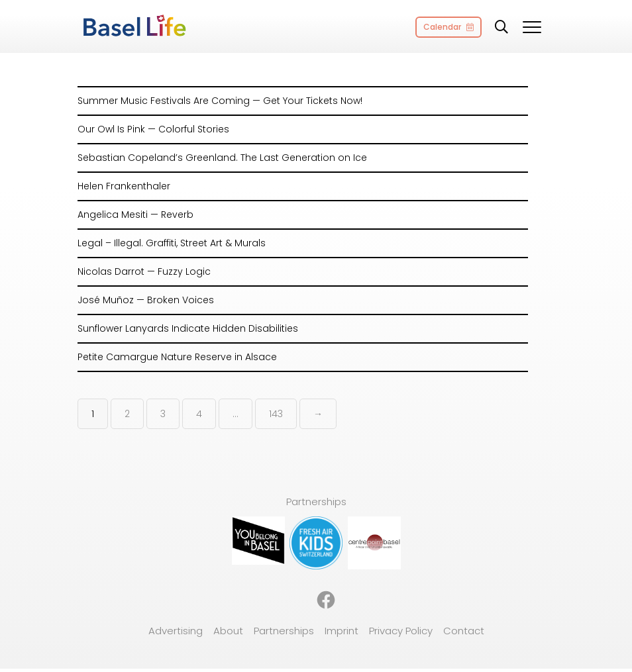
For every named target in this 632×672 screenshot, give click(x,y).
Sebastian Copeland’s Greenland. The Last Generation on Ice (222, 158)
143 (276, 414)
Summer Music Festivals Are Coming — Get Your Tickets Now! (220, 101)
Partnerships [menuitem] (284, 631)
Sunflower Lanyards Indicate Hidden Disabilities (188, 328)
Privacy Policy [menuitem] (401, 631)
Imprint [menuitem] (342, 631)
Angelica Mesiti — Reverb (135, 215)
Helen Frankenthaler (124, 186)
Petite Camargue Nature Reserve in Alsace (177, 357)
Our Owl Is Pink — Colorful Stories (153, 129)
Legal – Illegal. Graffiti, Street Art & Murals (172, 243)
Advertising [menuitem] (176, 631)
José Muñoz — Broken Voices (146, 300)
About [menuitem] (228, 631)
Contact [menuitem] (464, 631)
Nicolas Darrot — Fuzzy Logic (144, 271)
